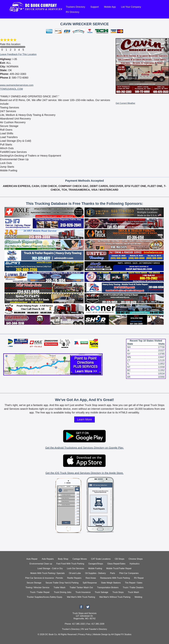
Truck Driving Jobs (63, 592)
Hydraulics (134, 564)
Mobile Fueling (95, 568)
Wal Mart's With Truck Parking (81, 597)
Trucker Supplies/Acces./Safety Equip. (45, 597)
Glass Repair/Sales (116, 564)
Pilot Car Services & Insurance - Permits (44, 578)
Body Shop (63, 559)
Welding (138, 597)
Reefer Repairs (74, 578)
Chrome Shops (136, 559)
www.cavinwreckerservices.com (17, 85)
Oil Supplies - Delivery (95, 573)
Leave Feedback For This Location (18, 54)
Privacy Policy (85, 634)
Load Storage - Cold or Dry (50, 568)
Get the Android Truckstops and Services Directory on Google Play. (84, 448)
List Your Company (131, 7)
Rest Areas (91, 578)
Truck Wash (133, 592)
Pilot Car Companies (129, 573)
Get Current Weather (125, 103)
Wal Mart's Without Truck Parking (115, 597)
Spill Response (90, 583)
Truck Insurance (83, 592)
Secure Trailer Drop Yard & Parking (62, 583)
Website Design (100, 634)
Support (95, 7)
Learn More (85, 419)
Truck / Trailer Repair (40, 592)
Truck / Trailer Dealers (133, 587)
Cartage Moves (80, 559)
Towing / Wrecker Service (37, 587)
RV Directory (73, 12)
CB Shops (120, 559)
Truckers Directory (76, 7)
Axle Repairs (48, 559)
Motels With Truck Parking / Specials (48, 573)
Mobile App (110, 7)
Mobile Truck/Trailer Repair (119, 568)
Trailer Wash (60, 587)
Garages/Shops (96, 564)
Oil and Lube (75, 573)
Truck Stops (118, 592)
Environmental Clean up (41, 564)
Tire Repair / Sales (134, 583)
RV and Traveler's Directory (94, 629)
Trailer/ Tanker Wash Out (81, 587)
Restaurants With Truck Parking (115, 578)
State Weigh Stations (111, 583)
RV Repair (139, 578)
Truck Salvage (102, 592)
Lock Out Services (76, 568)
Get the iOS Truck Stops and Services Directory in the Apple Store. (84, 473)
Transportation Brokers (108, 587)
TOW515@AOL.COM (11, 89)
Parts (113, 573)
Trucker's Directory (71, 629)
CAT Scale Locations (101, 559)
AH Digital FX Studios (121, 634)
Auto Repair (32, 559)
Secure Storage (34, 583)
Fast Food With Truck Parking (70, 564)
